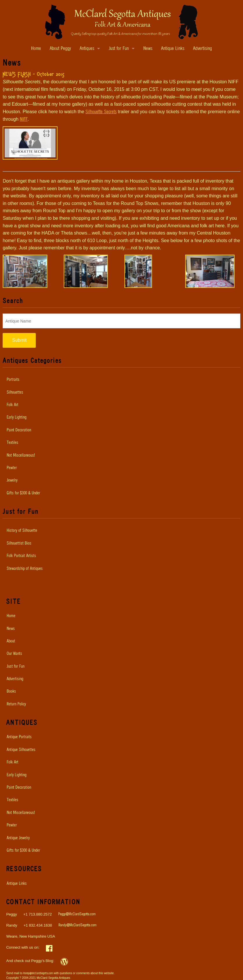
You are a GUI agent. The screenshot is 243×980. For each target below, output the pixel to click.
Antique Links (173, 49)
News (148, 49)
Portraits (13, 380)
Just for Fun (119, 49)
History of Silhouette (22, 531)
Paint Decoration (19, 430)
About (11, 641)
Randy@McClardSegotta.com (77, 925)
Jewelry (12, 480)
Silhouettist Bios (19, 543)
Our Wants (14, 654)
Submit (19, 340)
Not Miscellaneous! (21, 455)
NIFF (24, 119)
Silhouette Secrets (101, 112)
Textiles (12, 443)
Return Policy (16, 704)
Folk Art (12, 405)
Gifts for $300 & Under (23, 493)
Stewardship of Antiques (25, 569)
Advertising (202, 49)
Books (11, 691)
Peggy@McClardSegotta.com (77, 914)
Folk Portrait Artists (21, 556)
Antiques (87, 49)
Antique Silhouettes (21, 750)
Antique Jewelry (18, 838)
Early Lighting (17, 417)
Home (36, 49)
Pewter (12, 468)
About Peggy (60, 49)
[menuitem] (121, 380)
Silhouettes (15, 392)
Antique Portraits (19, 737)
